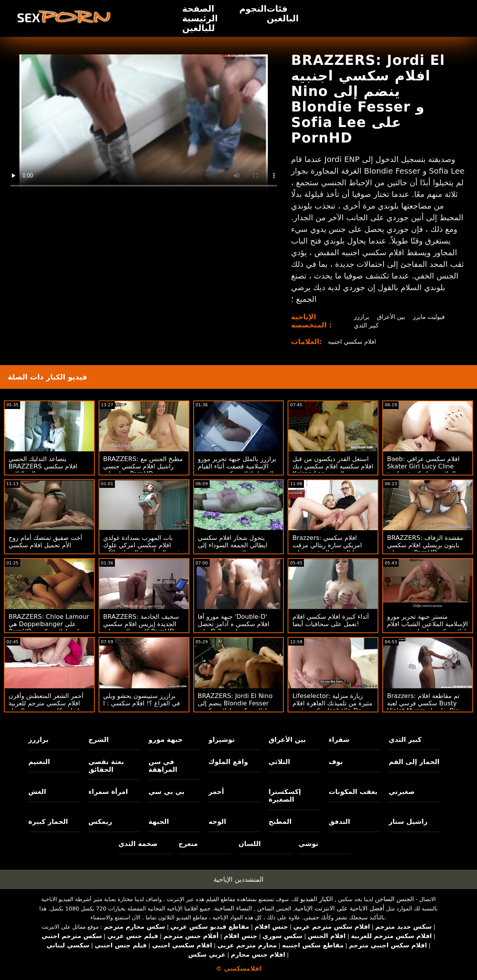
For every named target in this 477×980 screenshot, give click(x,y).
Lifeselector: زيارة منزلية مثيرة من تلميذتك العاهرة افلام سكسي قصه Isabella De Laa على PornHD (332, 707)
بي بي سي (166, 792)
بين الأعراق (391, 317)
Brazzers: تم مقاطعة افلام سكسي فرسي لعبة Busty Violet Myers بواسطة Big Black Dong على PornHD (424, 707)
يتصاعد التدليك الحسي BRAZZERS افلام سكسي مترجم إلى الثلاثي (43, 466)
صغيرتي (402, 792)
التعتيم (39, 762)
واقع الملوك (228, 762)
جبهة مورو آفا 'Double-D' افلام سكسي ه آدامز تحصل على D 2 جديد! (234, 624)
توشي (308, 844)
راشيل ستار (408, 822)
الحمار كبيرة (48, 822)
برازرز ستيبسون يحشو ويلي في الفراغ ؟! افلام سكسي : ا (142, 700)
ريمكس (100, 822)
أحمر (216, 792)
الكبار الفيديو (317, 899)
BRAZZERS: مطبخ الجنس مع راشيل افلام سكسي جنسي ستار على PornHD (143, 466)
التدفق (339, 822)
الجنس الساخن (395, 899)
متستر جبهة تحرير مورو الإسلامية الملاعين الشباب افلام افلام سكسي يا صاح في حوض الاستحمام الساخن (427, 628)
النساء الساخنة (233, 908)
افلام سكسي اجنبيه (353, 342)
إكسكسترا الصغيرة (285, 795)
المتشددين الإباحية (238, 879)
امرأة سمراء (108, 792)
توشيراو (222, 740)
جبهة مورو (165, 740)
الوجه (217, 822)
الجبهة (159, 822)
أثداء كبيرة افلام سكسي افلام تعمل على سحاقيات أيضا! (330, 620)
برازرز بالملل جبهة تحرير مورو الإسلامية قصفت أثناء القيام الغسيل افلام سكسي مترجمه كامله (237, 470)
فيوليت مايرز (430, 317)
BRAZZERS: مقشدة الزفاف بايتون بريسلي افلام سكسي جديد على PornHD (425, 545)
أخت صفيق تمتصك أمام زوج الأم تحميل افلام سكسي (45, 541)
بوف (336, 762)
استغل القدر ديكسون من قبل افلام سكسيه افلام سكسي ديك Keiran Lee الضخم (333, 466)
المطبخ (280, 822)
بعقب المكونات (353, 792)
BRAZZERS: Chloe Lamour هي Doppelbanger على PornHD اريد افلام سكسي (49, 624)
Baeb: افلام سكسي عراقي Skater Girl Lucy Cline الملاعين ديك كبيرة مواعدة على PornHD (423, 470)
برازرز (361, 317)
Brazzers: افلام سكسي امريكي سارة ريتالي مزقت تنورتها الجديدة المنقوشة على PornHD (330, 549)
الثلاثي (279, 762)
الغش (37, 792)
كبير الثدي (366, 325)
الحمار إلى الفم (414, 762)
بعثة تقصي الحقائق (106, 766)
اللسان (250, 844)
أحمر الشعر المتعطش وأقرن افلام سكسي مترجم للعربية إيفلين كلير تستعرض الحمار (46, 703)
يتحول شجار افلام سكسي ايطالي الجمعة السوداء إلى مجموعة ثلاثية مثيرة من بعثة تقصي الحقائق (235, 549)
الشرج (99, 740)
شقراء (339, 740)
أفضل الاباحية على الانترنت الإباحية (339, 908)
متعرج (188, 844)
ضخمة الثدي (138, 844)
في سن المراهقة (163, 766)
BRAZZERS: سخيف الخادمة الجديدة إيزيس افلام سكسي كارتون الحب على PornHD (141, 624)
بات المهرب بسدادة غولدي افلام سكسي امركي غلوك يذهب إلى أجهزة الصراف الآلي (143, 545)
